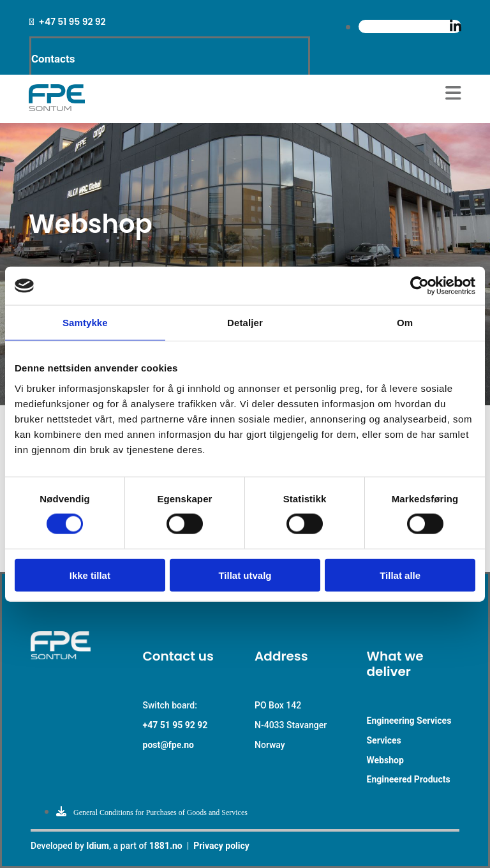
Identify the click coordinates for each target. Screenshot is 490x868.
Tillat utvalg (245, 575)
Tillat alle (400, 575)
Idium (98, 846)
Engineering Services (409, 721)
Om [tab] (405, 323)
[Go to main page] (57, 108)
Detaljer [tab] (245, 323)
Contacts (53, 59)
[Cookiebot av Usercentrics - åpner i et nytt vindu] (419, 286)
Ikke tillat (90, 575)
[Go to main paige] (77, 656)
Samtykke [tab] (85, 323)
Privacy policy (221, 846)
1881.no (166, 846)
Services (384, 740)
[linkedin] (456, 26)
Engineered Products (409, 779)
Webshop (385, 760)
